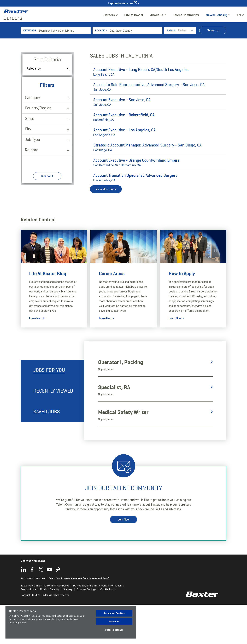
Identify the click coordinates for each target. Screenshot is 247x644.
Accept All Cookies (114, 613)
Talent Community (186, 16)
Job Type (32, 179)
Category (32, 137)
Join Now (123, 559)
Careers (109, 15)
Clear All (46, 215)
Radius (171, 70)
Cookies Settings (114, 630)
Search (212, 70)
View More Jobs (106, 228)
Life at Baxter (134, 15)
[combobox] (135, 70)
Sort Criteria (47, 99)
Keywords (30, 70)
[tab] (52, 409)
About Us (157, 15)
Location (101, 70)
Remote (32, 189)
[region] (71, 622)
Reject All (114, 622)
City (28, 168)
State (30, 158)
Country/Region (38, 147)
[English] (240, 15)
